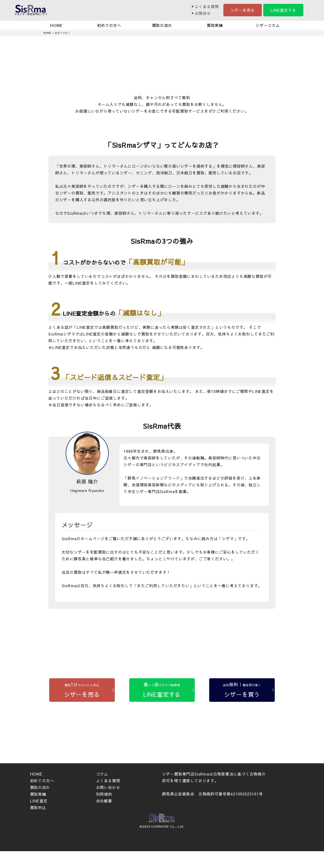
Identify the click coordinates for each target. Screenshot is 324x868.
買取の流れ (162, 25)
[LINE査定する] (162, 690)
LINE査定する (283, 10)
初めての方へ (109, 25)
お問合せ (203, 13)
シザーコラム (268, 25)
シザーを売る (243, 10)
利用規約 (104, 794)
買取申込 (38, 807)
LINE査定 (39, 801)
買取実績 (215, 25)
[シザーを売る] (82, 690)
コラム (102, 774)
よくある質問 (207, 6)
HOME (56, 25)
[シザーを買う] (242, 690)
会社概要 (104, 801)
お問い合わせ (108, 787)
